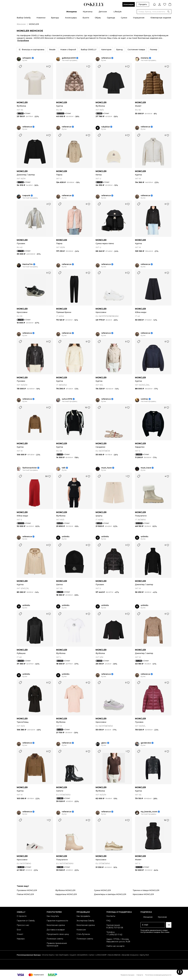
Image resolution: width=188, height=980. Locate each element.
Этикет (20, 934)
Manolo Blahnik (114, 955)
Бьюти (86, 18)
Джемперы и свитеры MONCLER (110, 894)
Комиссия (81, 930)
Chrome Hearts (48, 955)
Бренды (55, 18)
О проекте (22, 916)
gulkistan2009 (69, 58)
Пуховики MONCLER (27, 890)
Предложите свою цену (58, 934)
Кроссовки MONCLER (143, 894)
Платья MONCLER (25, 894)
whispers (27, 58)
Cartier (91, 955)
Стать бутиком (83, 934)
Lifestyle (118, 12)
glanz (104, 743)
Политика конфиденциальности (158, 975)
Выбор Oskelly (24, 18)
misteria (145, 58)
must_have (106, 468)
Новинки (41, 18)
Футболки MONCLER (65, 890)
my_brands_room (149, 812)
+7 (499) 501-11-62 (114, 935)
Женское (21, 24)
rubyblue (105, 127)
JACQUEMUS (82, 955)
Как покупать (53, 916)
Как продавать (83, 916)
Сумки (124, 18)
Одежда (111, 18)
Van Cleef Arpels (62, 955)
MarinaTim (28, 264)
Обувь (98, 18)
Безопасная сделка (56, 925)
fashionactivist (30, 468)
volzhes (144, 399)
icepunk (26, 196)
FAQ (108, 921)
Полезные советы (55, 939)
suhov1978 (67, 399)
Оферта (140, 975)
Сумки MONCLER (102, 890)
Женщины (72, 12)
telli (64, 468)
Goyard (73, 955)
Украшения (139, 18)
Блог (19, 930)
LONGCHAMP (101, 955)
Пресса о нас (23, 925)
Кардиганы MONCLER (66, 894)
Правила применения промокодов (57, 944)
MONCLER (22, 103)
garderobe (146, 743)
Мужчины (88, 12)
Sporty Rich (145, 955)
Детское (103, 12)
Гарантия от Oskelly (26, 921)
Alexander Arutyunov (130, 955)
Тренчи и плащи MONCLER (146, 890)
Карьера (21, 939)
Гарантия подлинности (57, 921)
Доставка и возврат (56, 930)
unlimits (66, 537)
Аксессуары (71, 18)
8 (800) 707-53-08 (115, 928)
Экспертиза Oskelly (85, 921)
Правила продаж (128, 975)
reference (106, 58)
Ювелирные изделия (161, 18)
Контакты (111, 916)
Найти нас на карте (115, 946)
